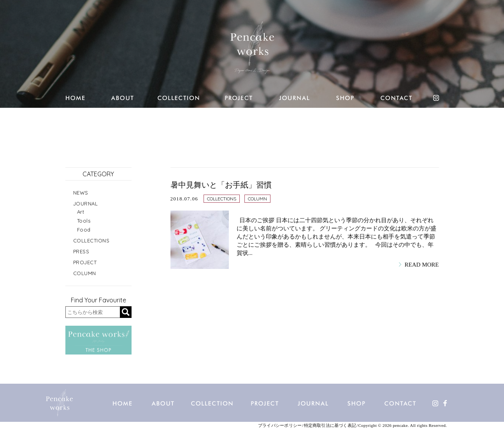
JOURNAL (86, 204)
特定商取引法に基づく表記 (330, 426)
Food (84, 230)
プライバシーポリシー (280, 426)
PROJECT (85, 262)
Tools (84, 221)
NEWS (81, 193)
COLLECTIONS (222, 199)
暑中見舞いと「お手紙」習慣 (221, 185)
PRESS (81, 251)
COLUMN (257, 199)
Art (81, 212)
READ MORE (422, 265)
